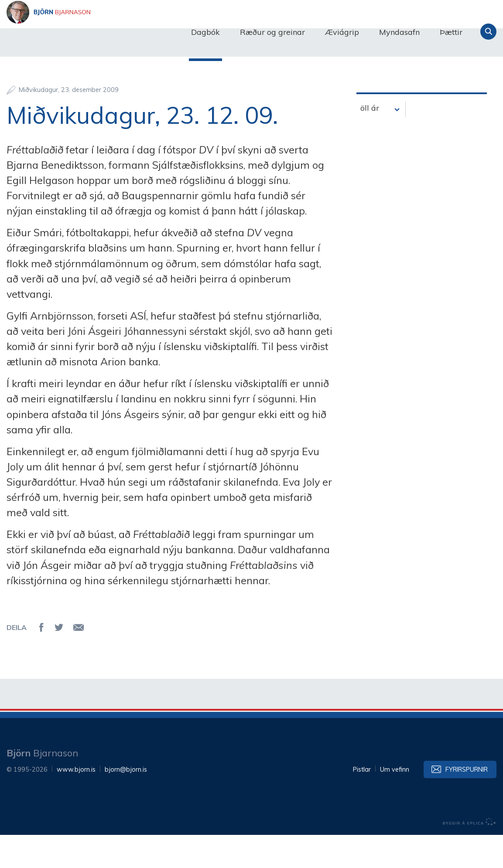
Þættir (451, 32)
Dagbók (205, 32)
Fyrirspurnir (467, 803)
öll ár (370, 141)
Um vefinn (395, 803)
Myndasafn (399, 32)
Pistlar (362, 803)
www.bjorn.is (76, 803)
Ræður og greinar (272, 32)
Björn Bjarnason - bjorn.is (94, 32)
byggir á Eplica (469, 855)
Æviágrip (342, 32)
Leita (488, 32)
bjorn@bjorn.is (126, 803)
